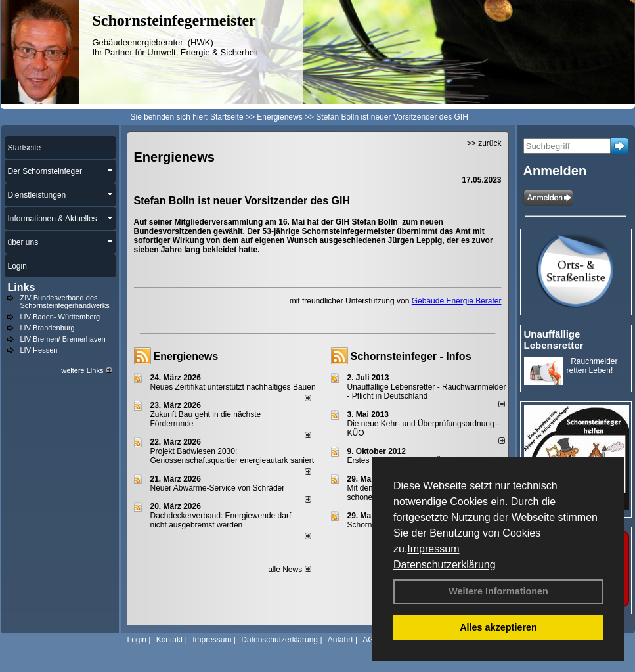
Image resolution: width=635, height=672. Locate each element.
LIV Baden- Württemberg (60, 317)
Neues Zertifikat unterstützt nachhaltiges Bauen (233, 387)
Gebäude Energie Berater (457, 301)
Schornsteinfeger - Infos (411, 356)
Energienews (186, 356)
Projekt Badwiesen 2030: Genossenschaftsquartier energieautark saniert (232, 456)
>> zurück (484, 143)
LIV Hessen (39, 350)
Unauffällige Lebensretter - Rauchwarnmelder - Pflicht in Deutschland (427, 392)
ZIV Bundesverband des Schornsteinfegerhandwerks (65, 302)
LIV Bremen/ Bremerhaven (63, 339)
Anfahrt (340, 640)
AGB (371, 640)
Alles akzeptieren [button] (498, 627)
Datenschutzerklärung (445, 565)
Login (137, 640)
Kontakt (170, 640)
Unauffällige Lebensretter (554, 340)
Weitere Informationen (498, 591)
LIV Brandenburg (48, 328)
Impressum (433, 549)
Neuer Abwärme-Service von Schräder (218, 488)
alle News (289, 570)
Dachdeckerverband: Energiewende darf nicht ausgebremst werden (221, 520)
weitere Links (86, 370)
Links (22, 287)
